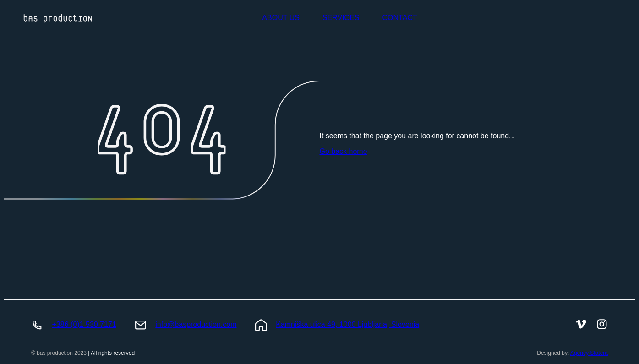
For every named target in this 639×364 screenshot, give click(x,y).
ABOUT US (281, 18)
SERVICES (341, 18)
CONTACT (399, 18)
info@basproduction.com (196, 324)
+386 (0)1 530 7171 (84, 324)
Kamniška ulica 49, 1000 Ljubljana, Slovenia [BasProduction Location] (347, 324)
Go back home (344, 151)
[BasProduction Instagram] (602, 325)
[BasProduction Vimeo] (581, 325)
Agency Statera (589, 353)
